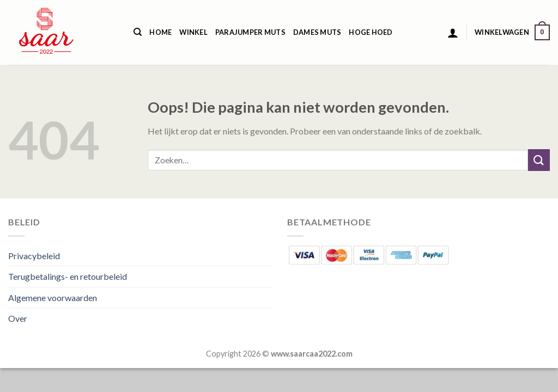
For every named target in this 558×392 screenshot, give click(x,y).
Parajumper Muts (250, 32)
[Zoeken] (138, 32)
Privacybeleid (34, 256)
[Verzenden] (539, 160)
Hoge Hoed (371, 32)
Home (160, 32)
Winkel (193, 32)
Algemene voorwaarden (53, 298)
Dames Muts (317, 32)
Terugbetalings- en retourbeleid (68, 276)
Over (18, 318)
